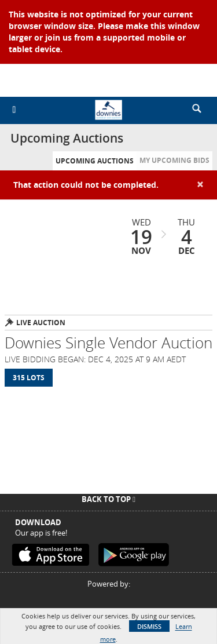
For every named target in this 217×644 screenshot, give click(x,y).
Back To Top (108, 499)
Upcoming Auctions (95, 161)
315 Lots (29, 378)
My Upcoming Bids (174, 160)
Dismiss (149, 626)
